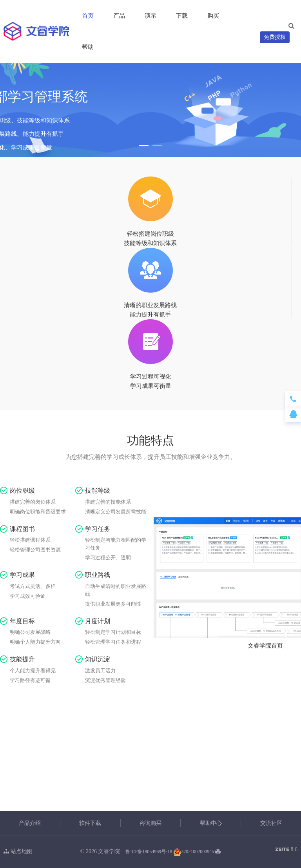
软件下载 (90, 823)
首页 (88, 16)
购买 (213, 16)
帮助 (88, 47)
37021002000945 (194, 852)
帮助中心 (211, 823)
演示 (150, 16)
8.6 (286, 850)
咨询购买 (150, 823)
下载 (182, 16)
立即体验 (150, 785)
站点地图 (18, 851)
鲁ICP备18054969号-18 (149, 852)
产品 (119, 16)
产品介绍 (30, 823)
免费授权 (275, 37)
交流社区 (271, 823)
